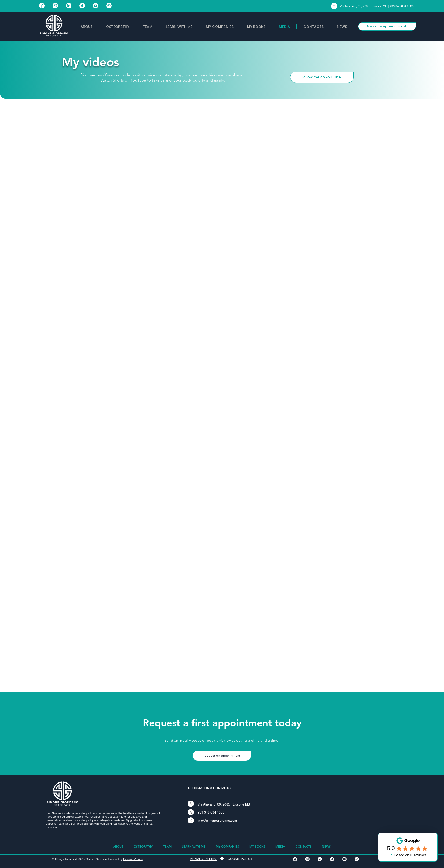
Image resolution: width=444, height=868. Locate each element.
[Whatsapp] (109, 6)
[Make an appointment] (387, 26)
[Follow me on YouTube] (322, 77)
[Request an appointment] (222, 756)
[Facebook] (42, 6)
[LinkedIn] (69, 6)
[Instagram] (55, 6)
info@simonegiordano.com (217, 821)
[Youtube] (96, 6)
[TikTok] (82, 6)
